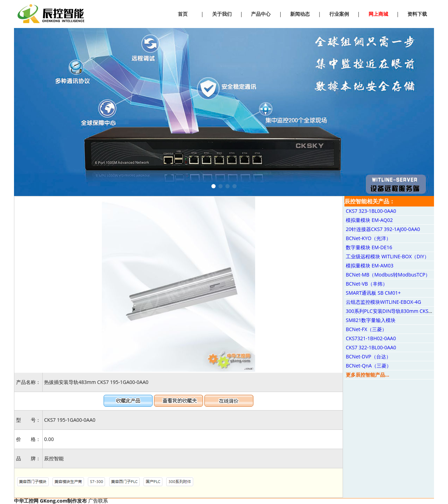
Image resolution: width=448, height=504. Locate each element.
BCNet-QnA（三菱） (369, 366)
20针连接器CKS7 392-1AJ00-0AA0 (383, 229)
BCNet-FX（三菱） (366, 329)
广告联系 (98, 501)
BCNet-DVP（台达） (368, 356)
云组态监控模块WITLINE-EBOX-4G (383, 302)
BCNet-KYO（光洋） (368, 238)
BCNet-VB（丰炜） (367, 284)
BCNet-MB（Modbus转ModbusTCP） (388, 275)
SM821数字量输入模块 (371, 320)
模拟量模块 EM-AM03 (370, 265)
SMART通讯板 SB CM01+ (373, 293)
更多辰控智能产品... (367, 375)
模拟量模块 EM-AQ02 (369, 220)
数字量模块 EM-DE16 (369, 247)
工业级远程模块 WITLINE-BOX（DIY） (387, 256)
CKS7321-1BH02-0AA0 (371, 338)
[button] (213, 186)
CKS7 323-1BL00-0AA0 (371, 211)
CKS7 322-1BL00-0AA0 (371, 347)
